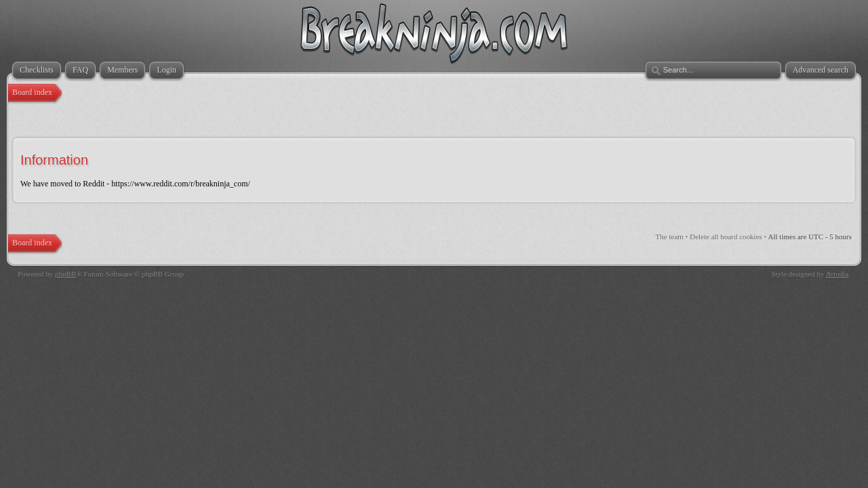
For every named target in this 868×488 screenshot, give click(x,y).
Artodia (837, 274)
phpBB (65, 274)
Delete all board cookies (726, 237)
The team (670, 237)
